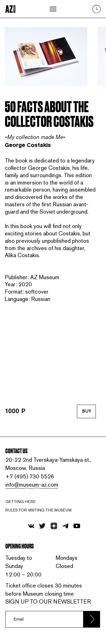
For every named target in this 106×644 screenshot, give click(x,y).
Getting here (20, 502)
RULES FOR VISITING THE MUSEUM (38, 510)
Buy (87, 412)
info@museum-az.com (32, 485)
